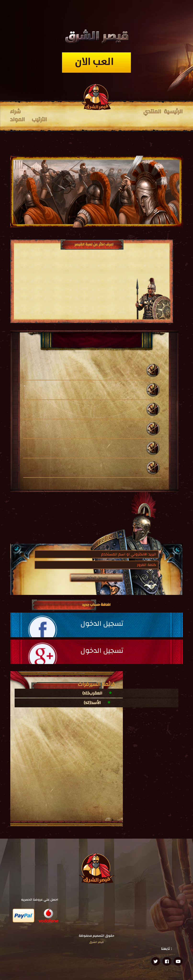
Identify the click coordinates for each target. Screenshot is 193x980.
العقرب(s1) (93, 693)
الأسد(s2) (92, 703)
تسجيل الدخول (97, 578)
